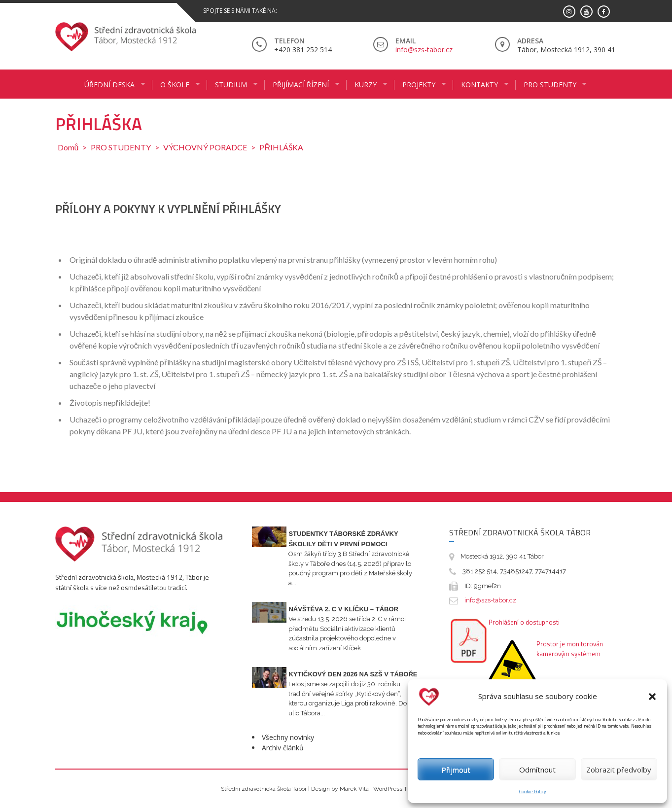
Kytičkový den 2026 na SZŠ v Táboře (353, 674)
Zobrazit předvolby (619, 770)
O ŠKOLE (175, 85)
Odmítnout (537, 770)
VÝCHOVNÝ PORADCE (205, 147)
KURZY (366, 85)
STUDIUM (231, 85)
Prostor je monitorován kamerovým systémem (570, 649)
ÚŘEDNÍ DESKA (109, 85)
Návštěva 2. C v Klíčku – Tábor (343, 609)
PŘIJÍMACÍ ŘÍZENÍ (301, 85)
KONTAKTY (479, 85)
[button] (652, 697)
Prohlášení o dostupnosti (524, 622)
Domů (68, 147)
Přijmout (456, 770)
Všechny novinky (288, 737)
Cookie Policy (533, 791)
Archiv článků (283, 748)
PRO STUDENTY (550, 85)
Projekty (419, 85)
